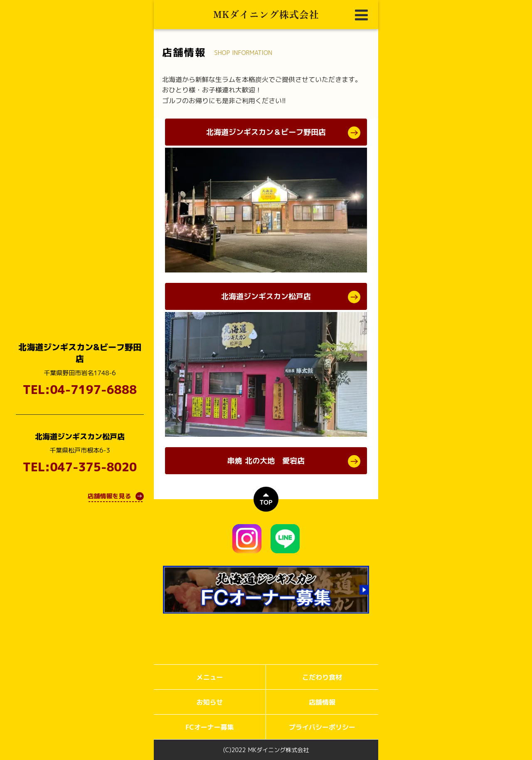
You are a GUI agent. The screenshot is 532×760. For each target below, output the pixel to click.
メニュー (209, 677)
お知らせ (209, 702)
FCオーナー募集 (209, 727)
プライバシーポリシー (322, 727)
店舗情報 (322, 702)
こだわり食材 (322, 677)
